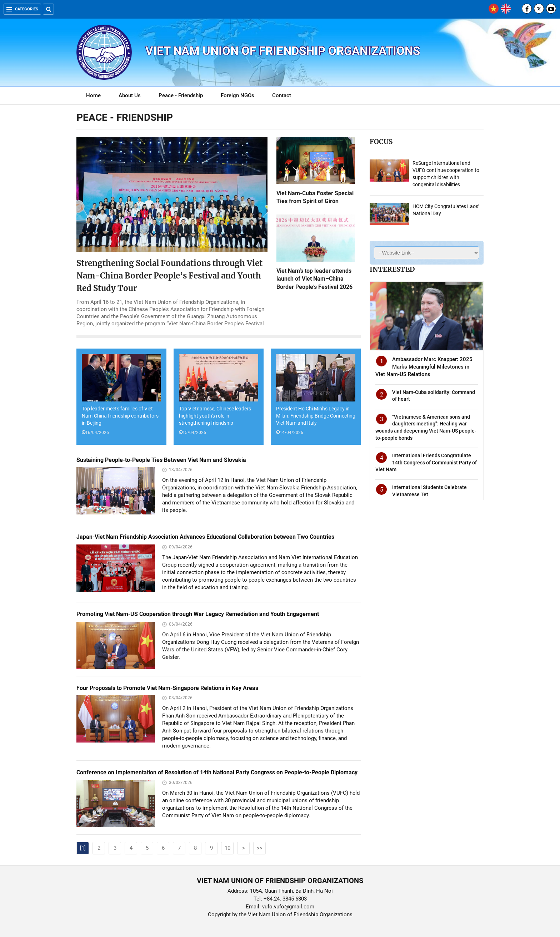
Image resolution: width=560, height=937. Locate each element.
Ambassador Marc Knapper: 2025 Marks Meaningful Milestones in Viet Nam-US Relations (424, 367)
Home (93, 95)
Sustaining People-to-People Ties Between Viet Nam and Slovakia (161, 460)
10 (227, 848)
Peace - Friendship (181, 95)
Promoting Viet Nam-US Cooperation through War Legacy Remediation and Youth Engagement (198, 614)
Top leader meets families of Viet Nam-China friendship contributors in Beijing (120, 416)
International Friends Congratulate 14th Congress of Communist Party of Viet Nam (426, 462)
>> (260, 848)
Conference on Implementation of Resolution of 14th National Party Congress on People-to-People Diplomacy (217, 772)
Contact (282, 95)
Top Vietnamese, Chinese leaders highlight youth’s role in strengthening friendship (215, 416)
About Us (130, 95)
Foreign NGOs (237, 95)
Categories (22, 9)
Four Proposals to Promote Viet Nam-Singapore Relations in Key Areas (167, 688)
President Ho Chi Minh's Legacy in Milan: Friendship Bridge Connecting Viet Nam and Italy (316, 416)
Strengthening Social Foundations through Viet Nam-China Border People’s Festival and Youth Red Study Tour (169, 276)
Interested (392, 269)
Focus (381, 142)
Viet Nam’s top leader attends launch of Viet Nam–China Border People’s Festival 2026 (314, 279)
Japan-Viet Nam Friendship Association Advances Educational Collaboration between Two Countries (205, 537)
